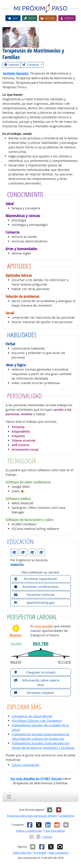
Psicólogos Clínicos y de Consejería (37, 721)
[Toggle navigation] (9, 797)
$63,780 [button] (41, 644)
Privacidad (40, 853)
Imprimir (12, 65)
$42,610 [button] (16, 662)
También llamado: (16, 73)
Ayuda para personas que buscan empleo (32, 816)
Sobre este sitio (22, 853)
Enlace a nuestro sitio (29, 831)
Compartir (31, 65)
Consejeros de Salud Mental (32, 716)
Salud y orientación (26, 765)
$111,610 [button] (64, 662)
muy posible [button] (44, 626)
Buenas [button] (16, 635)
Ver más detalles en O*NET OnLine (36, 779)
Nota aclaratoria (58, 853)
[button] (22, 491)
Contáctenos (67, 816)
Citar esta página (55, 831)
